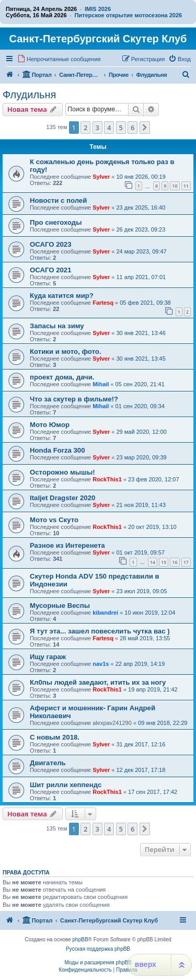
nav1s (101, 664)
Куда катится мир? (62, 296)
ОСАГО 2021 (51, 270)
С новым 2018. (55, 737)
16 (175, 562)
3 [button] (97, 128)
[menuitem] (59, 59)
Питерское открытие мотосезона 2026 (128, 15)
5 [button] (121, 128)
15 (164, 562)
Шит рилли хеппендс (66, 785)
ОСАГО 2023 (51, 244)
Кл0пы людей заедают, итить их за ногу (98, 682)
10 (175, 186)
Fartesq (103, 303)
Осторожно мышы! (62, 472)
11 (186, 186)
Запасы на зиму (57, 326)
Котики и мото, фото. (66, 351)
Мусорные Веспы (60, 606)
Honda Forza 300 (57, 450)
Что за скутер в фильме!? (74, 399)
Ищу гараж (48, 657)
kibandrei (105, 613)
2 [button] (85, 128)
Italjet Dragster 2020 (62, 498)
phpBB (80, 939)
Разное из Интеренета (67, 545)
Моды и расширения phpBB (98, 962)
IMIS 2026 (98, 9)
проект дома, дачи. (62, 377)
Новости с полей (58, 200)
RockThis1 (107, 479)
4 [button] (109, 128)
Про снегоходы (56, 222)
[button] (145, 128)
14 (153, 562)
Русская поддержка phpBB (98, 949)
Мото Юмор (50, 425)
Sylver (101, 177)
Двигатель (48, 763)
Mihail (101, 384)
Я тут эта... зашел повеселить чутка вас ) (100, 631)
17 (186, 562)
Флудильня (29, 95)
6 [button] (132, 128)
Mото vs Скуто (54, 520)
